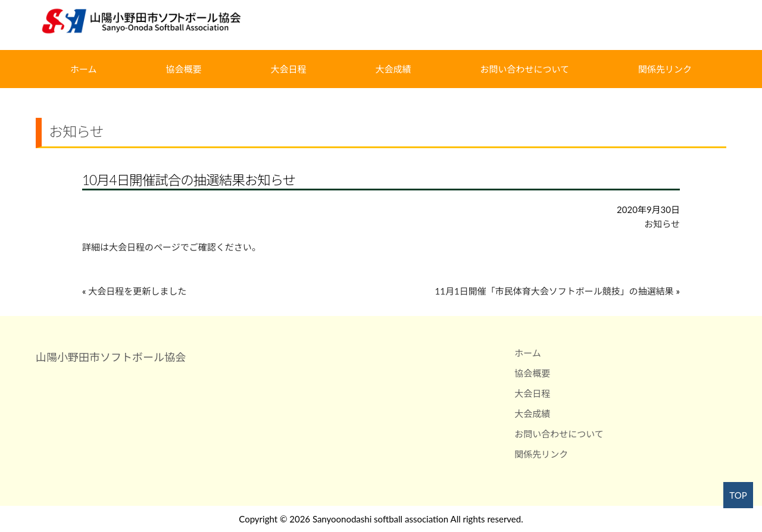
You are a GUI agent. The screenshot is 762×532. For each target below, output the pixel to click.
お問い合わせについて (524, 69)
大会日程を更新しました (137, 291)
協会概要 (184, 69)
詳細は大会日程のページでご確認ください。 (171, 247)
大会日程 (289, 69)
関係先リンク (665, 69)
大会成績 (393, 69)
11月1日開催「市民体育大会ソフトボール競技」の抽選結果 (555, 291)
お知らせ (662, 224)
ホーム (84, 69)
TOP (738, 495)
